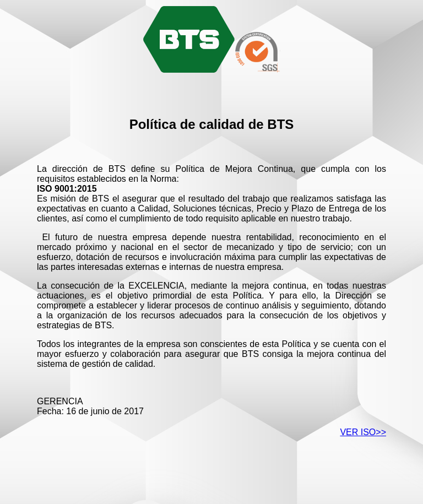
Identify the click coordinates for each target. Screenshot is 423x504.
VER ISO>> (363, 432)
